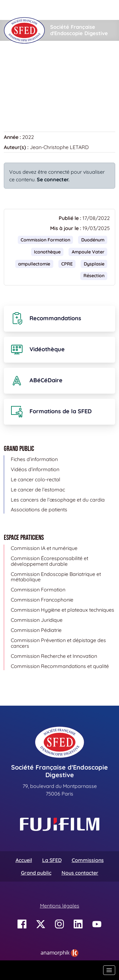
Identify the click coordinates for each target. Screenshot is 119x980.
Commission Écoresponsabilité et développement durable (50, 561)
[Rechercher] (46, 10)
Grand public (36, 873)
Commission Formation (45, 240)
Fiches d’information (34, 459)
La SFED (52, 860)
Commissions (88, 860)
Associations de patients (39, 509)
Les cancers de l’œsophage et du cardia (58, 500)
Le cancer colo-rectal (36, 479)
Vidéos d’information (35, 469)
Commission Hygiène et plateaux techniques (63, 610)
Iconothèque (46, 60)
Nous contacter (80, 873)
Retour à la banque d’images (41, 100)
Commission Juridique (37, 620)
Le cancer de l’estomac (38, 490)
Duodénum (93, 240)
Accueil (14, 60)
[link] (60, 953)
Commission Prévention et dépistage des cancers (58, 643)
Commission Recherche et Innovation (54, 656)
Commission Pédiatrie (36, 630)
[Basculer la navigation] (109, 970)
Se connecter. (53, 179)
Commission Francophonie (42, 600)
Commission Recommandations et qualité (60, 666)
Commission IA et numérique (44, 548)
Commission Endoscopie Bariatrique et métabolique (56, 577)
